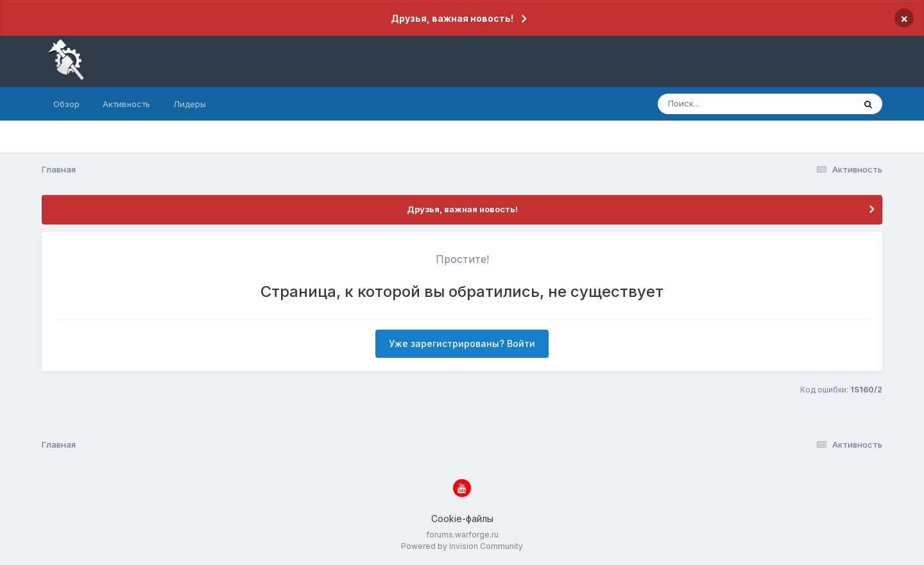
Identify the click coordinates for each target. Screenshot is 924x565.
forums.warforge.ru (462, 535)
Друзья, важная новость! (452, 18)
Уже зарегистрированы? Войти (462, 343)
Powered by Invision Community (462, 546)
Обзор (66, 104)
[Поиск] (732, 104)
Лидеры (190, 104)
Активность (126, 104)
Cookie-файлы (462, 519)
